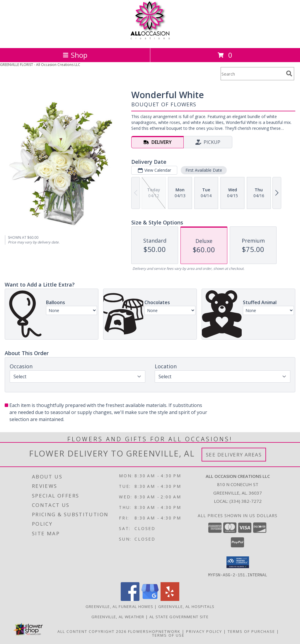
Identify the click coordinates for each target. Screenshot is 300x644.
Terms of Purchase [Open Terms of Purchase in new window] (251, 631)
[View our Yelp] (170, 599)
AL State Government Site (179, 616)
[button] (238, 562)
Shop (75, 55)
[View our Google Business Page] (150, 599)
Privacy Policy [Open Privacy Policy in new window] (204, 631)
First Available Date (204, 170)
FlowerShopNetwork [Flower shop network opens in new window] (154, 631)
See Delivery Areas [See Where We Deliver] (234, 455)
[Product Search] (252, 74)
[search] (289, 74)
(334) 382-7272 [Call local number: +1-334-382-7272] (246, 501)
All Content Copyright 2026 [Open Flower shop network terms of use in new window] (92, 631)
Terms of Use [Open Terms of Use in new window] (168, 635)
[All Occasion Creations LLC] (150, 39)
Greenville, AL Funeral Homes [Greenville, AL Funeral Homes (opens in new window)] (119, 606)
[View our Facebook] (130, 599)
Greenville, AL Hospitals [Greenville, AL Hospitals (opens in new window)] (186, 606)
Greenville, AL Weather (118, 616)
